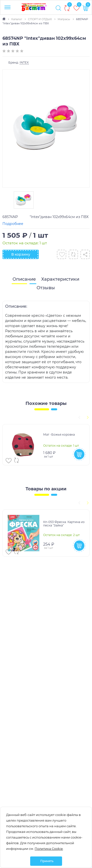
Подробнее (13, 224)
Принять (47, 861)
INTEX (24, 62)
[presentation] (79, 417)
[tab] (24, 279)
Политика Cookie (49, 849)
